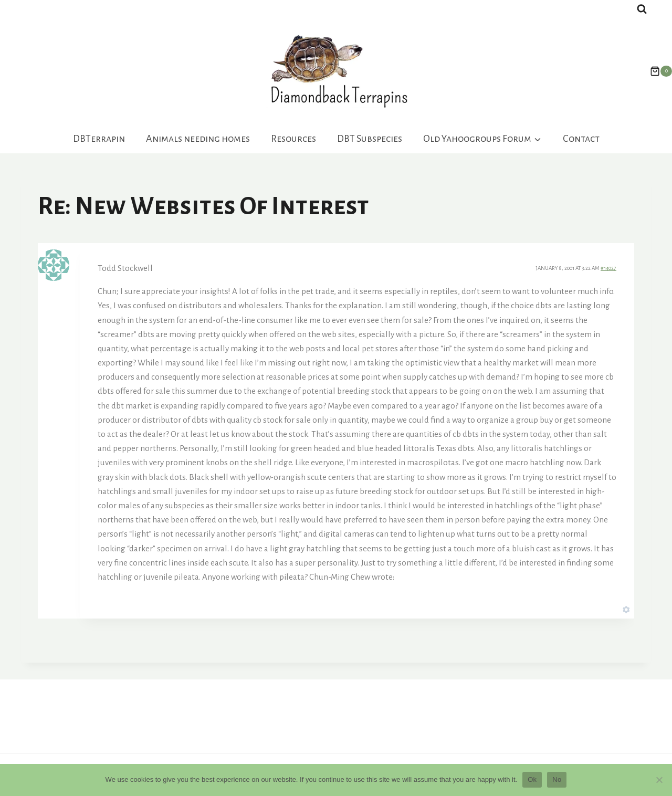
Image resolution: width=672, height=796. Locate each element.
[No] (659, 780)
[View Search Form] (642, 9)
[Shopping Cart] (656, 71)
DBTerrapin (99, 139)
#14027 (608, 268)
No (557, 779)
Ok (532, 779)
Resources (293, 139)
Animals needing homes (198, 139)
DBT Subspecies (370, 139)
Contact (581, 139)
